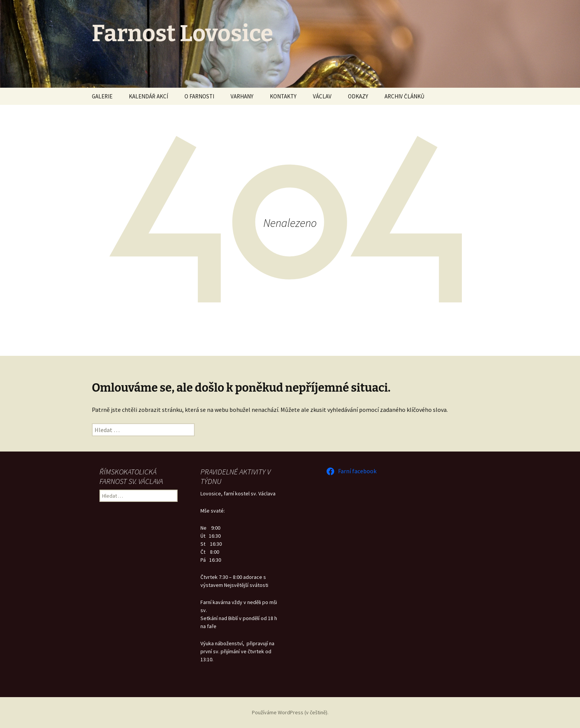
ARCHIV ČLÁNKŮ (405, 96)
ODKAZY (358, 96)
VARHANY (242, 96)
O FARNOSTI (199, 96)
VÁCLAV (322, 96)
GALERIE (102, 96)
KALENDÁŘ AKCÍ (148, 96)
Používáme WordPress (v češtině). (290, 712)
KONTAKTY (283, 96)
